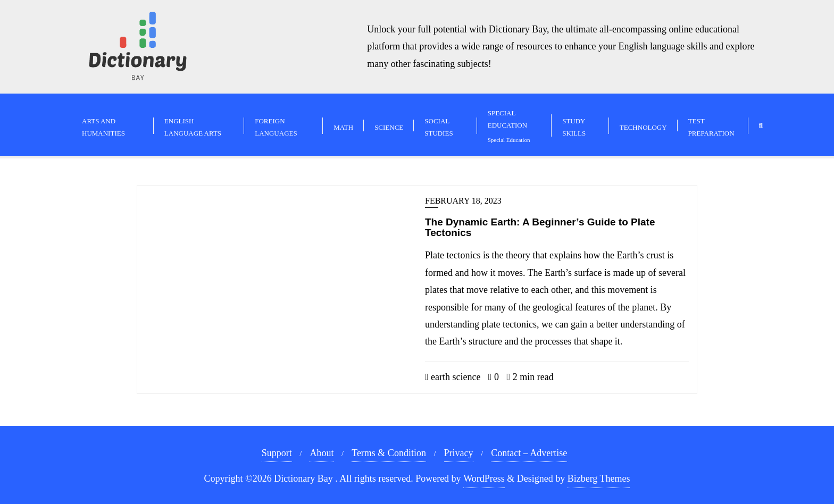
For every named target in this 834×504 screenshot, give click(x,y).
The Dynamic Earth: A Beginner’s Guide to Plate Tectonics (540, 228)
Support (277, 453)
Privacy (459, 453)
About (322, 453)
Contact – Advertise (529, 453)
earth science (453, 377)
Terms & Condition (389, 453)
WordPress (484, 478)
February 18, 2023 (463, 201)
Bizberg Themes (599, 478)
